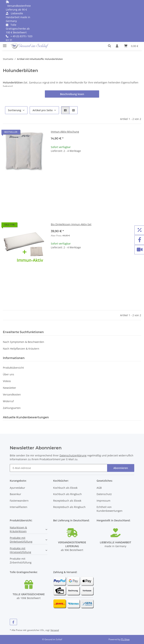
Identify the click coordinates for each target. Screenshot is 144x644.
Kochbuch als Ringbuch (67, 494)
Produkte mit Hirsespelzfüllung (20, 550)
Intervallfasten (19, 507)
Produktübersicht (13, 368)
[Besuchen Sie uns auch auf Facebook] (13, 622)
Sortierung (15, 110)
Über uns (9, 374)
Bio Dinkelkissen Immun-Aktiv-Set (71, 224)
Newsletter (9, 388)
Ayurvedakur (17, 488)
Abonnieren (121, 468)
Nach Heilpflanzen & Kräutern (21, 349)
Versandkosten (12, 394)
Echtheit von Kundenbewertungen (110, 509)
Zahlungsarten (12, 408)
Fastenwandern (19, 501)
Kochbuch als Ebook (65, 488)
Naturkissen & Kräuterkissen (18, 529)
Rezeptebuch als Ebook (67, 501)
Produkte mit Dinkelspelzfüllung (21, 540)
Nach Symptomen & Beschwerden (24, 342)
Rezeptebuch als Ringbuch (69, 507)
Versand (55, 630)
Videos (7, 381)
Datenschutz (104, 494)
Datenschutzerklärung (73, 455)
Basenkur (15, 494)
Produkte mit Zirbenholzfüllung (21, 561)
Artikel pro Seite (43, 110)
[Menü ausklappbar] (5, 44)
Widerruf (8, 401)
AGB (99, 488)
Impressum (103, 501)
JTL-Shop (125, 639)
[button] (110, 46)
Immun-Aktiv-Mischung (65, 132)
